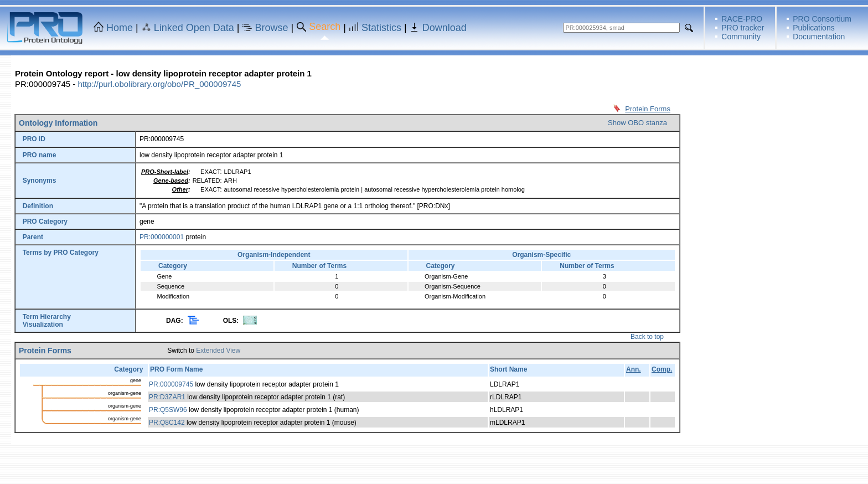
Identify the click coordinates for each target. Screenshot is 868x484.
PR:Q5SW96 (168, 410)
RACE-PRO (742, 19)
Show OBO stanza (637, 123)
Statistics (381, 28)
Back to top (647, 337)
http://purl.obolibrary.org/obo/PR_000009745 (159, 84)
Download (445, 28)
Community (741, 37)
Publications (814, 28)
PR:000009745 (171, 384)
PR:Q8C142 (167, 423)
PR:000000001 (162, 237)
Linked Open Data (194, 28)
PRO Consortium (822, 19)
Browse (272, 28)
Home (120, 28)
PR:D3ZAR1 (167, 397)
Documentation (819, 37)
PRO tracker (743, 28)
